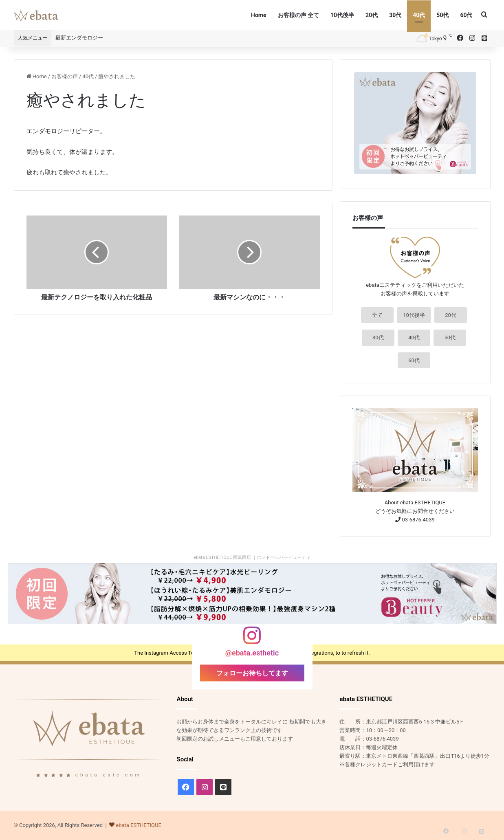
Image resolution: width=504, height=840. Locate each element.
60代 (466, 15)
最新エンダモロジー (79, 38)
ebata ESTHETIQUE (139, 825)
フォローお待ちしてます (252, 673)
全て (377, 315)
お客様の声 (65, 76)
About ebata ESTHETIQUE (415, 502)
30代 (395, 15)
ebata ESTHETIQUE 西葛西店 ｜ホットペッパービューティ (252, 557)
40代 (419, 15)
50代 (442, 15)
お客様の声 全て (298, 15)
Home (259, 15)
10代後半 (342, 15)
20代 (372, 15)
